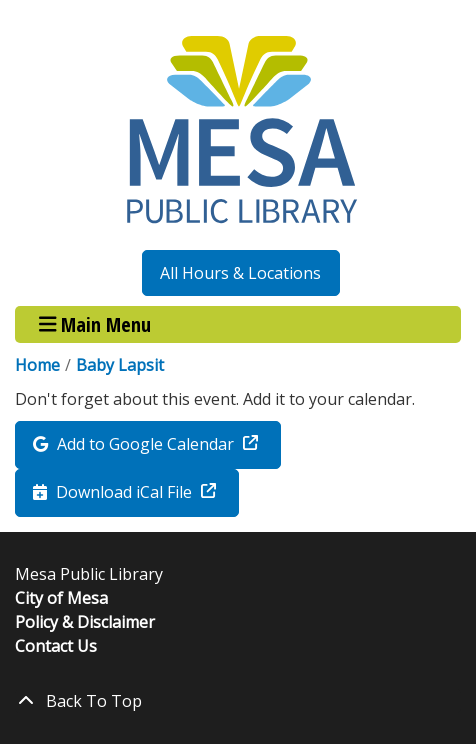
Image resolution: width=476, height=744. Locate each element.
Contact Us (56, 646)
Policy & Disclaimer (85, 622)
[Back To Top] (238, 701)
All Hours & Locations (240, 273)
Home (37, 365)
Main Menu (95, 324)
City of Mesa (61, 598)
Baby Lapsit (120, 365)
